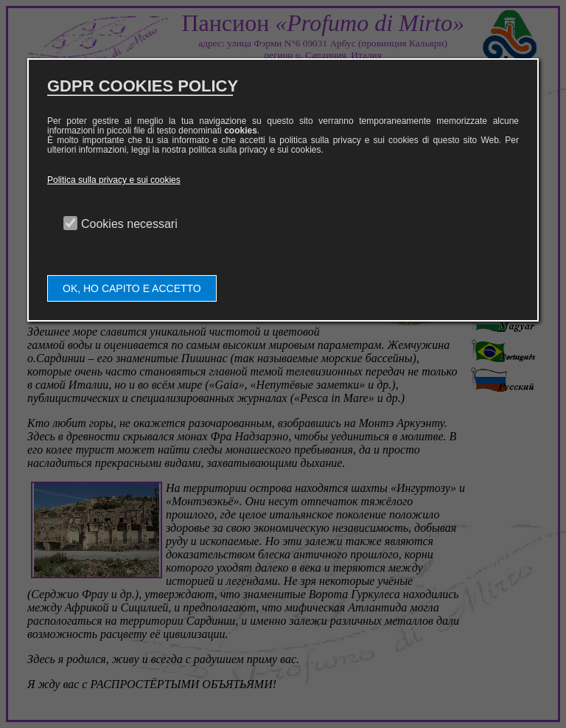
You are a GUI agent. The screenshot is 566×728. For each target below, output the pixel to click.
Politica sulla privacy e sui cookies (114, 180)
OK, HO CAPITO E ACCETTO (132, 288)
